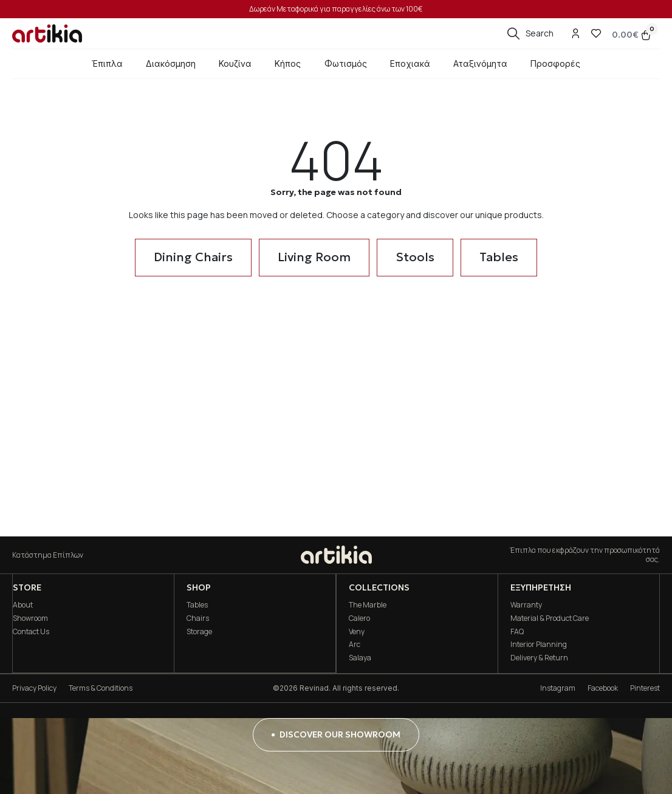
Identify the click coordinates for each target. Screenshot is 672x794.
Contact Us (30, 631)
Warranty (526, 605)
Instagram (558, 688)
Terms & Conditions (101, 688)
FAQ (517, 631)
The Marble (367, 605)
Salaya (359, 658)
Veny (356, 631)
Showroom (30, 618)
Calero (359, 618)
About (22, 605)
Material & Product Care (550, 618)
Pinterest (645, 688)
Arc (354, 644)
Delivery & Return (539, 658)
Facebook (603, 688)
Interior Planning (539, 644)
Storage (199, 631)
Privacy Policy (34, 688)
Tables (197, 605)
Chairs (198, 618)
